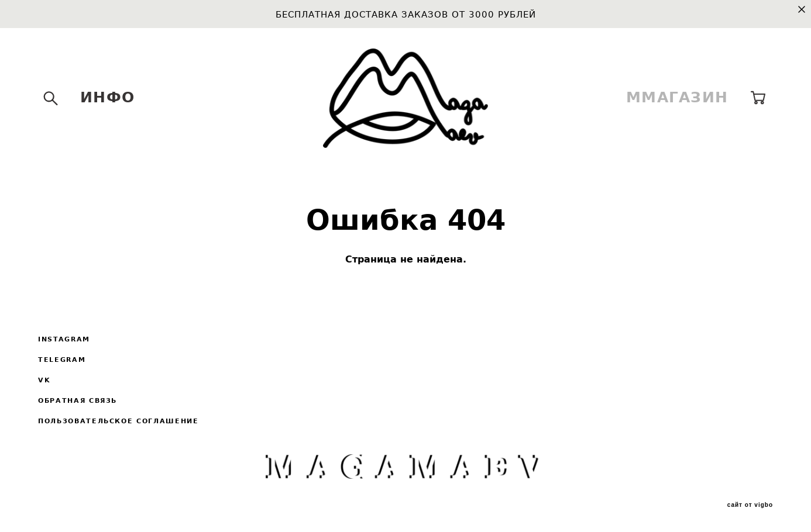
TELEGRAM (62, 360)
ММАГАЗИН (677, 97)
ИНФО (107, 97)
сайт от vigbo (750, 505)
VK (44, 380)
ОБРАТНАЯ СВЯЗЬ (78, 401)
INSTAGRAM (64, 339)
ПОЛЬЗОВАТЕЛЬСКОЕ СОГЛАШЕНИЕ (118, 421)
